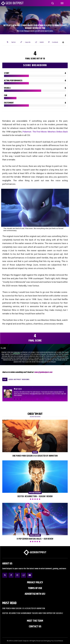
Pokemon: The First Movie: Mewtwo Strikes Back (45, 132)
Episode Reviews (35, 493)
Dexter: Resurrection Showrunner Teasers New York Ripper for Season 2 (33, 613)
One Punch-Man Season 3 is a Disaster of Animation (35, 456)
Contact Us (35, 627)
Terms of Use (35, 588)
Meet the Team (35, 621)
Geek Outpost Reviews (19, 379)
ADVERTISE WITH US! (35, 594)
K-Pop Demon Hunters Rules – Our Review (35, 539)
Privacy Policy (35, 583)
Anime (35, 452)
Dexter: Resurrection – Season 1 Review (35, 496)
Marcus (18, 389)
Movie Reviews (35, 535)
